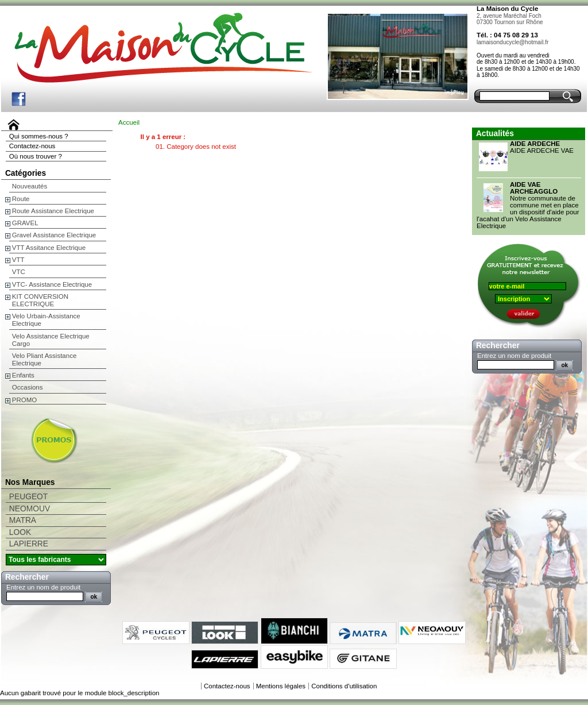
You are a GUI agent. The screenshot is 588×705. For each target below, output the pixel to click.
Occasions (28, 387)
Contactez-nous (32, 146)
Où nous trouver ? (36, 156)
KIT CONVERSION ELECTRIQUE (40, 300)
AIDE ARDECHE (535, 144)
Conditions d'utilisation (344, 686)
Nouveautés (30, 186)
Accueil (129, 122)
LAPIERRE (29, 544)
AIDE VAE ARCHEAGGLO (534, 188)
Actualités (495, 134)
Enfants (23, 375)
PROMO (24, 400)
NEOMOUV (30, 509)
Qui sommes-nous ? (39, 136)
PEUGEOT (28, 497)
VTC (19, 272)
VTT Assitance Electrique (49, 248)
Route (21, 199)
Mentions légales (281, 686)
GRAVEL (25, 223)
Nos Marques (30, 482)
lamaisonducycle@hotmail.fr (512, 42)
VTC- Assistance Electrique (52, 284)
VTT (18, 260)
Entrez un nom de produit (43, 587)
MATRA (23, 520)
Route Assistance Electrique (53, 211)
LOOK (20, 532)
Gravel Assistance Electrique (54, 235)
